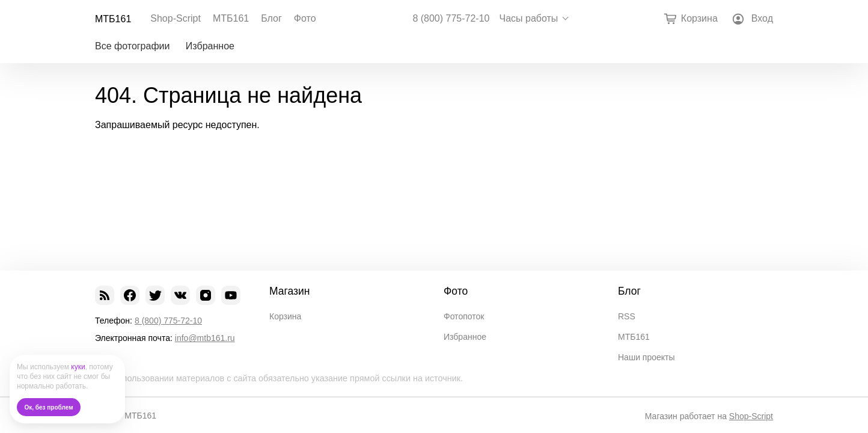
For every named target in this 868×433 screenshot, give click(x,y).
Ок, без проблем (49, 407)
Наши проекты (646, 357)
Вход (762, 18)
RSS (627, 316)
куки (78, 367)
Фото (305, 18)
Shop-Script (176, 18)
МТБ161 (113, 19)
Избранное (210, 46)
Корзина (285, 316)
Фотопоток (464, 316)
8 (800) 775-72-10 (451, 19)
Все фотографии (132, 46)
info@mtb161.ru (205, 338)
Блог (271, 18)
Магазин (290, 291)
